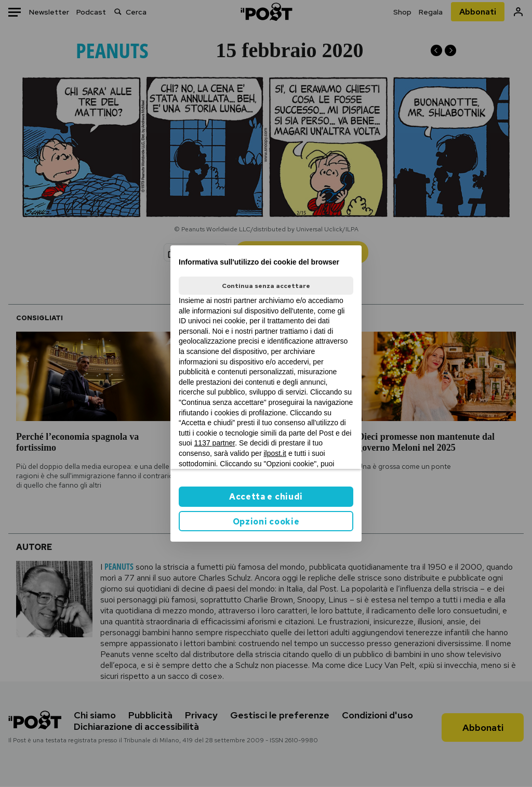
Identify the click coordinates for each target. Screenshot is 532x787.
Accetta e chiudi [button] (266, 497)
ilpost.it (275, 453)
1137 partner (215, 443)
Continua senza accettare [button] (266, 286)
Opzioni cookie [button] (266, 522)
